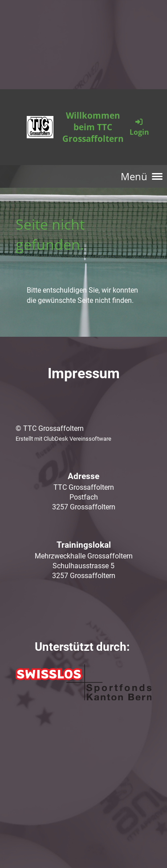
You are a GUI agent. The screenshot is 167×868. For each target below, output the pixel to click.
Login (139, 127)
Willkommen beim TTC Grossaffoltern (93, 127)
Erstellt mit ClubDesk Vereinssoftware (63, 439)
